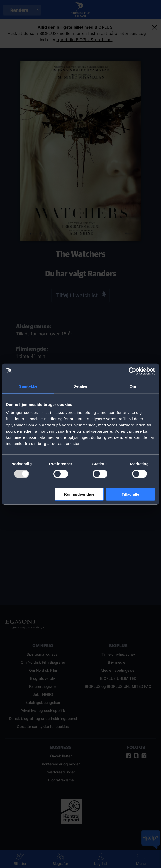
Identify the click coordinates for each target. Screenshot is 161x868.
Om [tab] (133, 386)
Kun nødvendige (79, 494)
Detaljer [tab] (80, 386)
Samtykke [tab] (28, 386)
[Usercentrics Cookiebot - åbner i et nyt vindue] (132, 371)
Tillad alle (130, 494)
